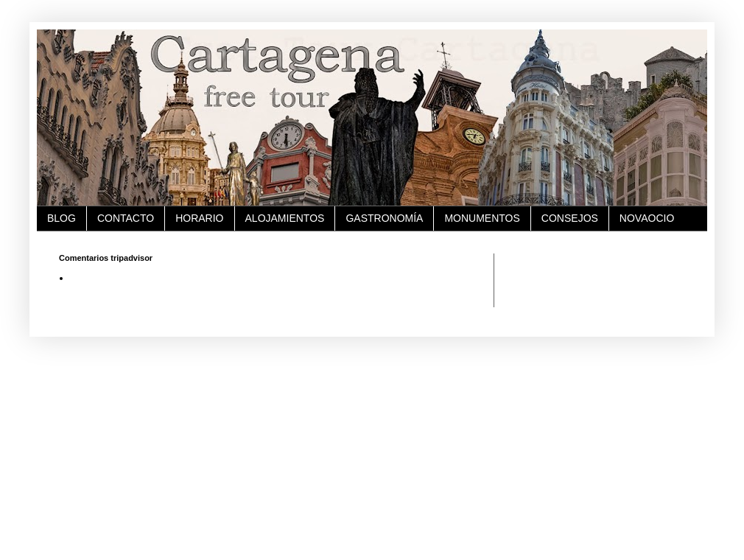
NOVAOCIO (647, 218)
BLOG (62, 218)
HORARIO (199, 218)
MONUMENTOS (482, 218)
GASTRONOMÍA (384, 218)
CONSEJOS (570, 218)
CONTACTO (126, 218)
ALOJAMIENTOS (285, 218)
